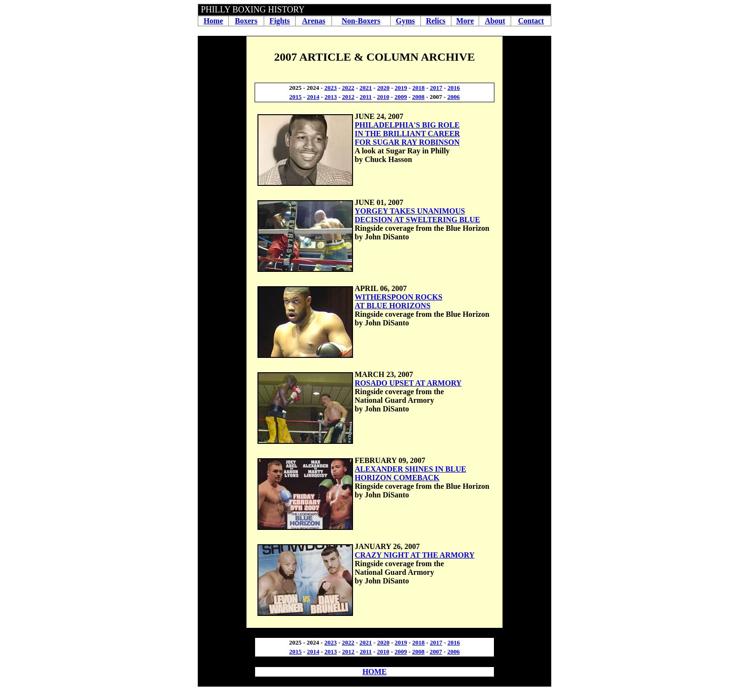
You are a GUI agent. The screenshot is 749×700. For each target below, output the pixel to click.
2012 (348, 97)
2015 (296, 97)
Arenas (314, 21)
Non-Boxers (361, 21)
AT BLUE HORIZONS (393, 306)
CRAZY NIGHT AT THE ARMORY (415, 555)
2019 (401, 88)
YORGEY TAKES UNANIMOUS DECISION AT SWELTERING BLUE (417, 215)
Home (213, 21)
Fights (280, 21)
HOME (375, 672)
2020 (383, 88)
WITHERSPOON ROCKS (399, 297)
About (495, 21)
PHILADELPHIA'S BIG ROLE (407, 125)
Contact (531, 21)
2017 (436, 88)
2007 (436, 652)
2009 (401, 97)
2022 (348, 88)
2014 (313, 97)
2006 (453, 97)
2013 (331, 97)
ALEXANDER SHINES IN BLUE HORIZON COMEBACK (411, 473)
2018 (418, 88)
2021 (366, 88)
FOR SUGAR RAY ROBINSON (407, 142)
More (465, 21)
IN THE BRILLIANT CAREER (407, 134)
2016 (454, 88)
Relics (436, 21)
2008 (418, 97)
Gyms (406, 21)
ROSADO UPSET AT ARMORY (408, 383)
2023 (331, 88)
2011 (366, 97)
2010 (383, 97)
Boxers (246, 21)
